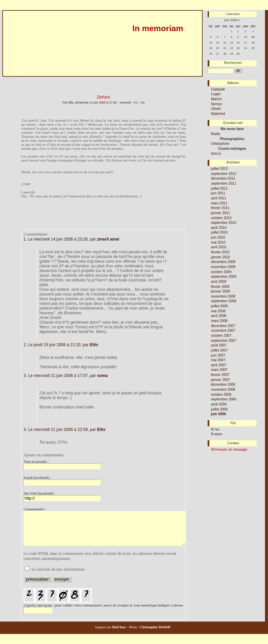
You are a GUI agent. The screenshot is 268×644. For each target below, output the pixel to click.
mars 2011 (219, 203)
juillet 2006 (219, 409)
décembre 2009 (223, 262)
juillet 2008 (219, 306)
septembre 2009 (224, 277)
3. (25, 376)
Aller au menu (42, 79)
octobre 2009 (221, 272)
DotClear (119, 627)
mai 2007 (218, 360)
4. (25, 430)
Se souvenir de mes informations (58, 569)
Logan (216, 94)
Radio (216, 134)
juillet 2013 (219, 169)
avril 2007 (219, 365)
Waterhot (218, 114)
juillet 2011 (219, 188)
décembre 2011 (223, 178)
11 (253, 37)
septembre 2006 (224, 399)
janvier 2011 (221, 213)
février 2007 (220, 375)
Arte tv (216, 154)
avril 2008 (219, 316)
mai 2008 (218, 311)
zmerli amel (108, 239)
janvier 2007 (221, 380)
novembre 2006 (223, 390)
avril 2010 (219, 247)
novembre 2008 (223, 296)
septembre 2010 (224, 223)
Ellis (94, 345)
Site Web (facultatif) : (39, 493)
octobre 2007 (221, 336)
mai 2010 (218, 242)
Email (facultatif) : (37, 478)
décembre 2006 (223, 384)
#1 (136, 103)
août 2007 (219, 345)
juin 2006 (219, 414)
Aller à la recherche (72, 79)
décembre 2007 (223, 326)
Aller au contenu (14, 79)
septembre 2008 (224, 301)
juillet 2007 (219, 350)
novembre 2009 (223, 267)
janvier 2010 (221, 257)
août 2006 (219, 404)
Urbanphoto (220, 144)
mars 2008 (219, 321)
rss (143, 103)
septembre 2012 (224, 174)
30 (238, 54)
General (125, 103)
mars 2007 (219, 370)
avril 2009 (219, 282)
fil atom (217, 434)
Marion (216, 99)
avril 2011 (219, 198)
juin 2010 (218, 237)
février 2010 (220, 252)
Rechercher (233, 63)
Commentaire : (35, 509)
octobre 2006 (221, 395)
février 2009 (220, 287)
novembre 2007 (223, 331)
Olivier (216, 109)
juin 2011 (218, 193)
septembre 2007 (224, 341)
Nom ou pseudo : (36, 462)
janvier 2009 (221, 291)
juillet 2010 (219, 232)
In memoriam (158, 28)
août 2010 (219, 228)
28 (225, 54)
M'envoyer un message (229, 449)
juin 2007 (218, 355)
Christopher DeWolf (154, 627)
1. (25, 239)
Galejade (218, 89)
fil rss (215, 429)
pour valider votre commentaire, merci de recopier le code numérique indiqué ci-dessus (103, 598)
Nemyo (217, 104)
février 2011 (220, 208)
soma (102, 376)
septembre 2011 (224, 183)
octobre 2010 (221, 218)
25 (253, 48)
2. (25, 345)
